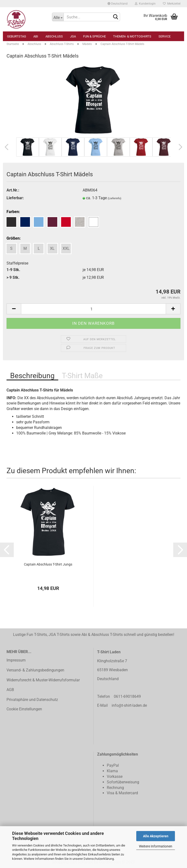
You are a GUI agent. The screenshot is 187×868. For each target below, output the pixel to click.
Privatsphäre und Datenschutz (32, 700)
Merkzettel (172, 4)
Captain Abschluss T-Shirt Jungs (48, 564)
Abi (36, 36)
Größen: (14, 238)
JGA (73, 36)
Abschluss (54, 36)
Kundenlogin (145, 4)
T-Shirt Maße (82, 376)
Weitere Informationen (156, 846)
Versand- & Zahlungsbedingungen (35, 670)
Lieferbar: (15, 198)
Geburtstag (17, 36)
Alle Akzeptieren (156, 836)
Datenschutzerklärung (99, 859)
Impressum (16, 660)
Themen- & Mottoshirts (132, 36)
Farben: (13, 212)
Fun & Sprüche (94, 36)
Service (165, 36)
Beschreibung (32, 376)
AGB (10, 690)
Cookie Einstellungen (24, 709)
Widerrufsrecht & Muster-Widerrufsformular (43, 680)
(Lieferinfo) (115, 198)
